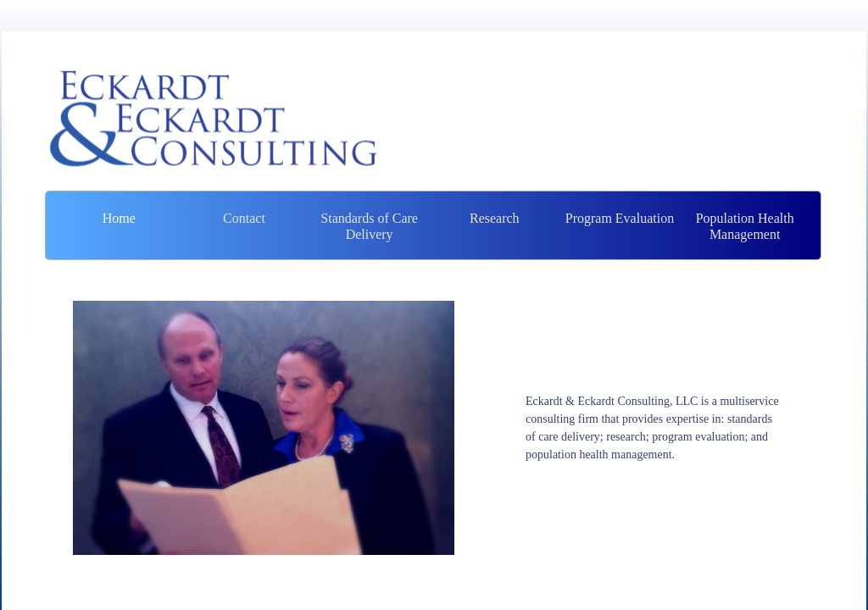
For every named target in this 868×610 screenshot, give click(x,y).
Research (495, 218)
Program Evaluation (620, 218)
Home (119, 218)
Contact (244, 218)
